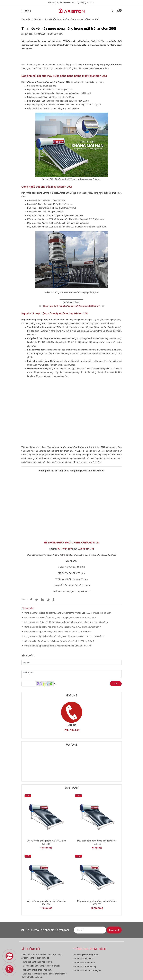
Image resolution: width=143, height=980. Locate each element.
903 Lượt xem (55, 34)
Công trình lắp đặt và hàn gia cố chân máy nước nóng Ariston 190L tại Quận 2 (59, 641)
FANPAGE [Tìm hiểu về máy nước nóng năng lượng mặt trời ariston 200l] (72, 745)
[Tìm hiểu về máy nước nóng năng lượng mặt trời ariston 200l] (72, 11)
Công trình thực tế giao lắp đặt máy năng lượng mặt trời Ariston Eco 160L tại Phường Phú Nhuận (68, 613)
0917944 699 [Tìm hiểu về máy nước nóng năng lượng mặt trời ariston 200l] (64, 3)
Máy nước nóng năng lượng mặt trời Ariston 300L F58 (97, 903)
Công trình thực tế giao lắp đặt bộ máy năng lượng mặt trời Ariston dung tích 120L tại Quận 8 (66, 622)
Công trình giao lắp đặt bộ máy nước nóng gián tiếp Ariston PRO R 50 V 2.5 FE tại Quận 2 (64, 636)
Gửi (116, 684)
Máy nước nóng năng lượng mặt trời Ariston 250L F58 (46, 903)
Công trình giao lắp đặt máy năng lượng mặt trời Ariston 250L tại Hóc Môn (58, 646)
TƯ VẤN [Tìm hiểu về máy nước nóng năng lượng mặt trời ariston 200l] (38, 19)
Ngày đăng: (28, 34)
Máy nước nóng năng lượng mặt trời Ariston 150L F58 (97, 842)
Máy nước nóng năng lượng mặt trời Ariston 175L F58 (46, 842)
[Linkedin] (42, 600)
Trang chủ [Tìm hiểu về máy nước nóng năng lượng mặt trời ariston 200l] (26, 19)
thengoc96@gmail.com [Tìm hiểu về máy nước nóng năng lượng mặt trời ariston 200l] (83, 3)
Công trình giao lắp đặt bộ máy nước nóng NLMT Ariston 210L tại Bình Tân (58, 632)
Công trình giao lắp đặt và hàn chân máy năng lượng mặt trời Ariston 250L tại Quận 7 (63, 627)
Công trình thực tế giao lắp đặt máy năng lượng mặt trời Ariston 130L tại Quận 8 (60, 618)
